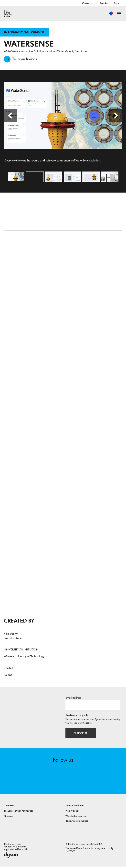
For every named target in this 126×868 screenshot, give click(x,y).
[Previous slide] (10, 117)
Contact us (88, 3)
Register (104, 3)
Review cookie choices (77, 822)
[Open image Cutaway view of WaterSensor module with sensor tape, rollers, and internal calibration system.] (72, 178)
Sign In (118, 3)
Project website (13, 639)
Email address (73, 699)
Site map (8, 818)
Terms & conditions (75, 807)
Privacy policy (72, 812)
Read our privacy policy (78, 716)
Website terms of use (76, 818)
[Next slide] (115, 117)
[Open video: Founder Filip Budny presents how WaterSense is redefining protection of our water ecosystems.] (35, 178)
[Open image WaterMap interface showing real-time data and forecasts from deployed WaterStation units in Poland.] (110, 178)
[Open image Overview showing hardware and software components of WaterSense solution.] (16, 178)
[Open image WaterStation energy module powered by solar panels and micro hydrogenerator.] (91, 178)
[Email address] (93, 706)
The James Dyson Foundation (19, 812)
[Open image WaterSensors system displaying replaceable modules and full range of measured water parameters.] (54, 178)
